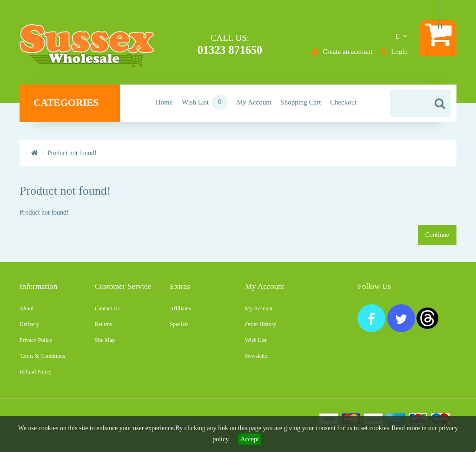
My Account (259, 312)
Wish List (256, 344)
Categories (73, 106)
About (26, 312)
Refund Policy (36, 375)
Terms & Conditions (42, 360)
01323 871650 (229, 50)
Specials (179, 328)
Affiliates (180, 312)
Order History (261, 328)
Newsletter (257, 360)
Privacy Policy (36, 344)
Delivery (29, 328)
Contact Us (107, 312)
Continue (437, 239)
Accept (250, 439)
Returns (103, 328)
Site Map (105, 344)
